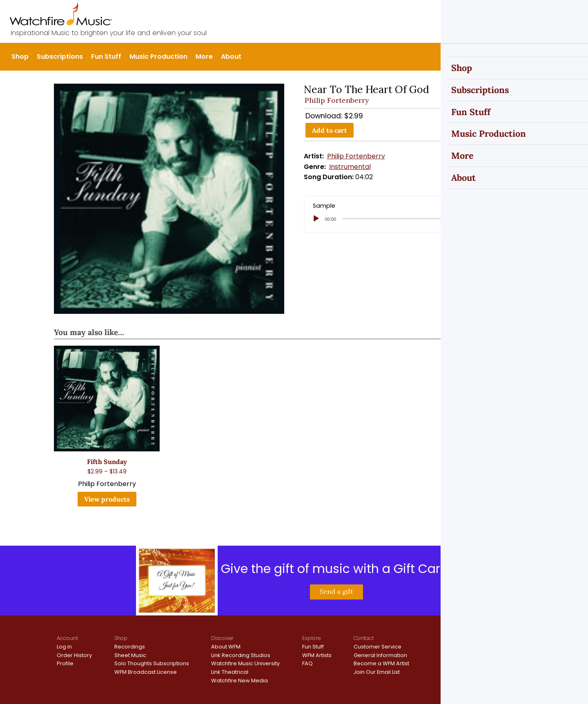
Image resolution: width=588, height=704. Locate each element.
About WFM (226, 647)
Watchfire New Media (239, 681)
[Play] (316, 219)
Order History (74, 655)
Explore (311, 638)
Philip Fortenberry (337, 100)
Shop (20, 57)
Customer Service (378, 647)
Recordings (130, 647)
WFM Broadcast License (146, 672)
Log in (64, 647)
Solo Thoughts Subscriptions (152, 663)
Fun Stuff (106, 57)
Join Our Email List (377, 672)
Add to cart (330, 130)
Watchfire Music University (245, 663)
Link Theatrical (230, 672)
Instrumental (350, 167)
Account (67, 638)
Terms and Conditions (501, 650)
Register (549, 13)
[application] (419, 219)
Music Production (158, 57)
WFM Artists (317, 655)
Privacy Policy (490, 643)
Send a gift (336, 591)
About (231, 57)
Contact (364, 638)
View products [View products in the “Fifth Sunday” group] (107, 499)
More (204, 57)
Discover (222, 638)
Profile (65, 663)
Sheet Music (130, 655)
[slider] (407, 219)
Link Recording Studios (241, 655)
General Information (380, 655)
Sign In (519, 13)
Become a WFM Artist (381, 663)
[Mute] (499, 219)
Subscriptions (60, 57)
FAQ (307, 663)
